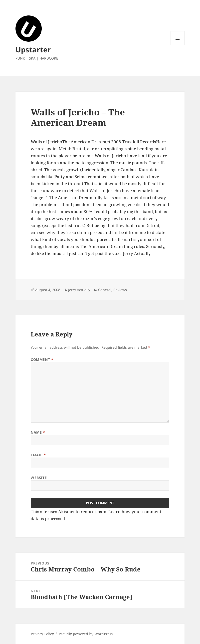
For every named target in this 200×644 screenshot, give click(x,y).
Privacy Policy (42, 634)
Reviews (120, 290)
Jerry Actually (79, 290)
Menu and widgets (178, 45)
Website (39, 478)
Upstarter (33, 49)
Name (38, 432)
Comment (42, 360)
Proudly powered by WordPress (86, 634)
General (105, 290)
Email (38, 455)
